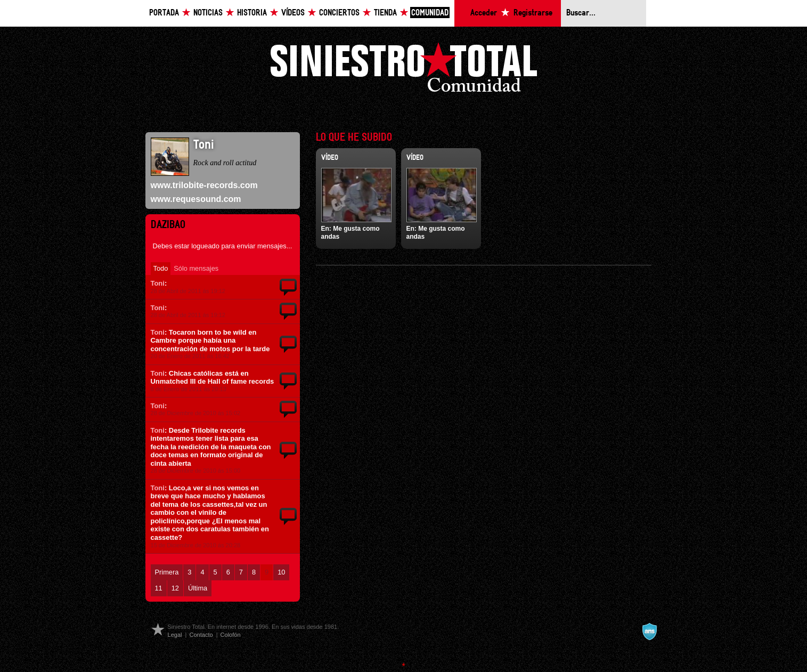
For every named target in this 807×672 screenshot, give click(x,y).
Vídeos (293, 13)
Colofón (231, 635)
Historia (252, 13)
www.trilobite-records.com (204, 185)
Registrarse (533, 13)
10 (281, 572)
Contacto (201, 635)
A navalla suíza (649, 631)
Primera (167, 572)
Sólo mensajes (196, 268)
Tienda (385, 13)
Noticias (208, 13)
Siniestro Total (404, 70)
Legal (175, 635)
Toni (158, 283)
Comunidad (430, 13)
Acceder (484, 13)
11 (159, 588)
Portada (164, 13)
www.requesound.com (196, 199)
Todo (161, 268)
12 (175, 588)
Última (198, 588)
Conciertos (339, 13)
